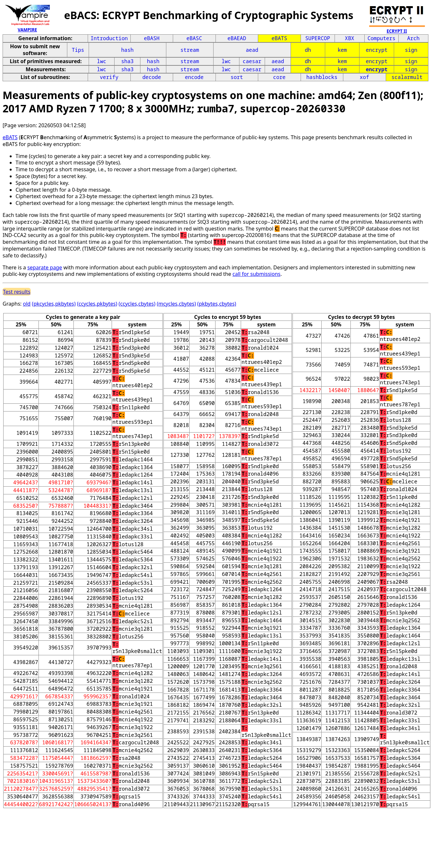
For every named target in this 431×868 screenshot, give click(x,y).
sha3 (127, 61)
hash (127, 50)
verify (109, 77)
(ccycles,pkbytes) (97, 304)
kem (342, 50)
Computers (381, 38)
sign (411, 50)
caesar (252, 61)
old (27, 304)
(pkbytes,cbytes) (217, 304)
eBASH (152, 38)
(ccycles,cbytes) (137, 304)
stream (190, 50)
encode (194, 77)
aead (252, 50)
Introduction (109, 38)
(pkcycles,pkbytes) (54, 304)
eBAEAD (237, 38)
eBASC (194, 38)
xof (365, 77)
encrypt (376, 50)
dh (308, 50)
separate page (44, 267)
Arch (413, 38)
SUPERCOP (318, 38)
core (279, 77)
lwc (102, 61)
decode (152, 77)
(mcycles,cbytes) (176, 304)
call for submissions (257, 274)
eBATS (279, 38)
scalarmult (407, 77)
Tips (78, 50)
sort (237, 77)
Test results (17, 292)
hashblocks (322, 77)
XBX (350, 38)
